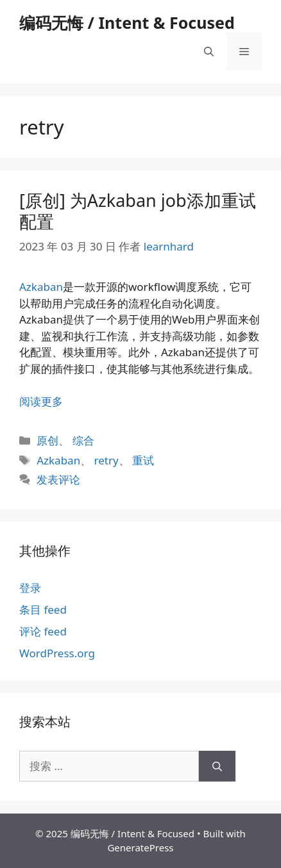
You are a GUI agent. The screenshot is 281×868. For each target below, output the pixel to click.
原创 (47, 440)
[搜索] (217, 766)
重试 (143, 460)
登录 (30, 588)
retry (106, 460)
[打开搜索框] (209, 51)
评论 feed (43, 631)
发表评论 (58, 479)
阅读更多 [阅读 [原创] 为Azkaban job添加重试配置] (41, 401)
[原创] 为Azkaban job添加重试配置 (138, 210)
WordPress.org (57, 653)
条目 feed (43, 610)
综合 (83, 440)
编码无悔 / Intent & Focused (127, 22)
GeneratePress (140, 848)
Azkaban (41, 287)
